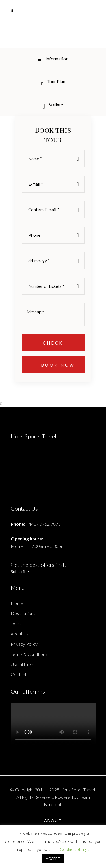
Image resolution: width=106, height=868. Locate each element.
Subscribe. (20, 571)
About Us (20, 634)
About (53, 821)
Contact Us (22, 674)
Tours (16, 623)
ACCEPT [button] (53, 859)
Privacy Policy (24, 644)
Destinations (23, 613)
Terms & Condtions (29, 654)
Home (17, 603)
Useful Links (22, 664)
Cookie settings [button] (75, 849)
